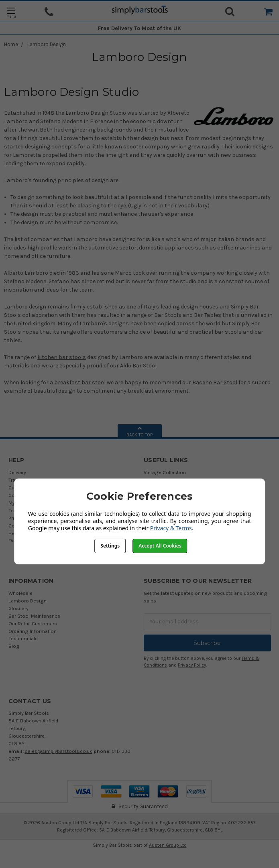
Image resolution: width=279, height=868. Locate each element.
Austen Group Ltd (168, 845)
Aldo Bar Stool (138, 366)
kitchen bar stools (62, 357)
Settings (110, 546)
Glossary (18, 608)
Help (13, 533)
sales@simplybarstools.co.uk (59, 751)
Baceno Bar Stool (215, 382)
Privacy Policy (192, 665)
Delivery (17, 472)
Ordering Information (33, 631)
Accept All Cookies (160, 546)
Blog (14, 646)
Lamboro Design (47, 44)
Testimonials (23, 638)
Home (11, 44)
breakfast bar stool (80, 382)
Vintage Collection (165, 472)
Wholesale (20, 593)
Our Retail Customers (33, 624)
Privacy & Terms (171, 528)
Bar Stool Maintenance (34, 616)
